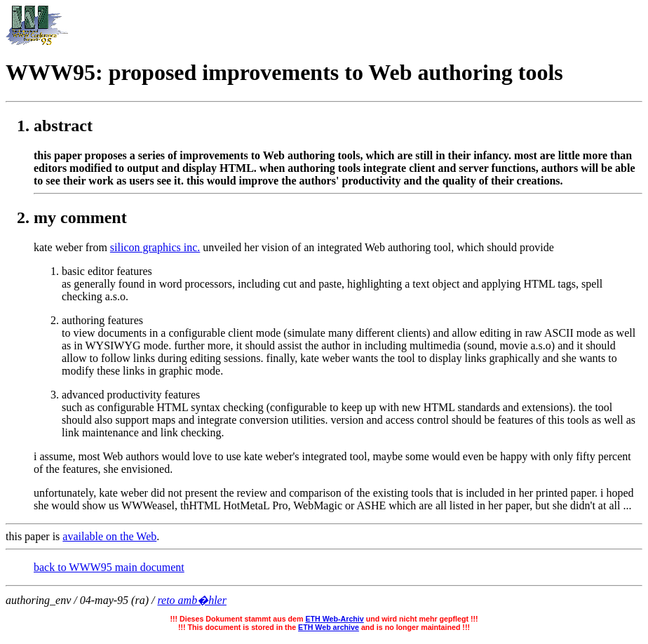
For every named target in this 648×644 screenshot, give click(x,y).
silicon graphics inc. (155, 247)
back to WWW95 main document (109, 567)
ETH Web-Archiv (334, 619)
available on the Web (109, 536)
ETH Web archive (329, 627)
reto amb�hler (192, 600)
